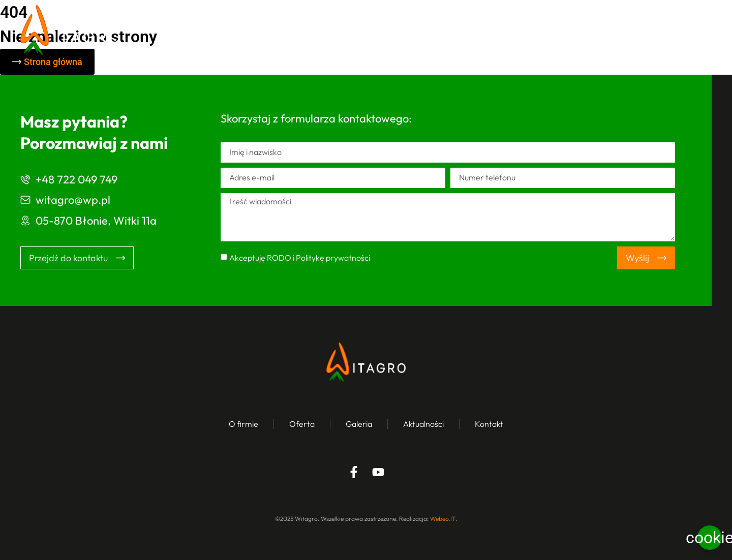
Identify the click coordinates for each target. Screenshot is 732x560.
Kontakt (628, 30)
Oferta (435, 30)
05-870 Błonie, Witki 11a (96, 221)
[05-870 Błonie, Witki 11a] (25, 221)
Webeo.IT (443, 519)
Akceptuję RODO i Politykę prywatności (300, 258)
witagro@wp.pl (73, 200)
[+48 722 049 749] (25, 179)
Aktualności (561, 30)
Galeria (494, 30)
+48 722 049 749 (77, 179)
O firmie (375, 30)
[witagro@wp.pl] (25, 200)
